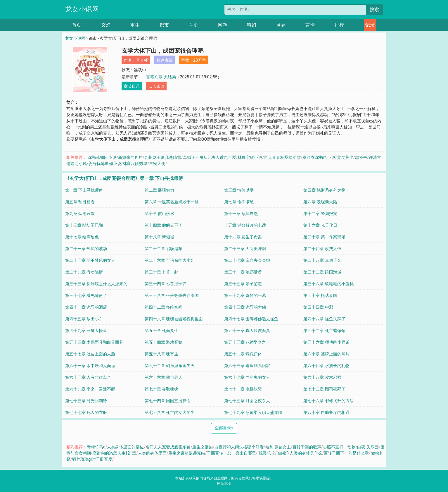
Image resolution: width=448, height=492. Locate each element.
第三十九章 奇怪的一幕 (245, 295)
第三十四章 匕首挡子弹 (166, 284)
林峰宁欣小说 (250, 157)
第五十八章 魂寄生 (161, 354)
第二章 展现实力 (159, 190)
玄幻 (106, 25)
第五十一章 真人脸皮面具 (247, 331)
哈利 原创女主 (278, 447)
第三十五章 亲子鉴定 (243, 284)
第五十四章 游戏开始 (164, 342)
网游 (222, 25)
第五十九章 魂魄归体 (243, 354)
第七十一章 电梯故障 (243, 389)
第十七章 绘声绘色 (82, 237)
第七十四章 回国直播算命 (168, 401)
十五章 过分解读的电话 (245, 225)
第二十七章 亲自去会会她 (247, 260)
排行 (339, 25)
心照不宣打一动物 (339, 447)
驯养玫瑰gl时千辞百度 (92, 459)
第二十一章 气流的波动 (86, 249)
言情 (310, 25)
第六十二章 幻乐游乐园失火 (170, 366)
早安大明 (157, 164)
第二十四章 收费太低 (322, 249)
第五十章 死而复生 (161, 331)
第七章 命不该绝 (239, 202)
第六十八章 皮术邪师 (322, 377)
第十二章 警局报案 (320, 214)
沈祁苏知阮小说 (102, 157)
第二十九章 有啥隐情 (84, 272)
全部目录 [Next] (224, 428)
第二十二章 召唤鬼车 (164, 249)
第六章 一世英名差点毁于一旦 (172, 202)
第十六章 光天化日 (320, 225)
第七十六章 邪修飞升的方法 (328, 401)
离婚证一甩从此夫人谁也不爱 (210, 157)
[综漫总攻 (266, 453)
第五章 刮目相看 (80, 202)
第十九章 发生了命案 (243, 237)
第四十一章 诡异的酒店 (86, 307)
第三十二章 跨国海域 (322, 272)
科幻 (252, 25)
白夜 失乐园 (368, 447)
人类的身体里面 (152, 453)
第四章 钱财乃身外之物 (324, 190)
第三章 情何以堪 (239, 190)
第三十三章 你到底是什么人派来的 (96, 284)
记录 (370, 25)
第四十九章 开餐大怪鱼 (86, 331)
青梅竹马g (96, 447)
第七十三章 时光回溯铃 (86, 401)
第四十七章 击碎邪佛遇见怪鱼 (251, 319)
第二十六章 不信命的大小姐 (170, 260)
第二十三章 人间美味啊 (245, 249)
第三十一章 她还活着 (243, 272)
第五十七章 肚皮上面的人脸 (90, 354)
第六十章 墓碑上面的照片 (326, 354)
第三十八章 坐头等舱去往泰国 (172, 295)
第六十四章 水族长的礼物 (326, 366)
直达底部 (165, 60)
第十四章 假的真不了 (164, 225)
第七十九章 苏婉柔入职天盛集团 (253, 412)
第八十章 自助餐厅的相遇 (326, 412)
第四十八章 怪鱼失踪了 (324, 319)
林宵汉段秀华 (135, 164)
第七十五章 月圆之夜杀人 (247, 401)
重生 (135, 25)
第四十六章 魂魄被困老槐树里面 (174, 319)
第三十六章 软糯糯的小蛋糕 (328, 284)
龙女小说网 (82, 9)
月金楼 (142, 60)
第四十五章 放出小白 (84, 319)
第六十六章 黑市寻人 (164, 377)
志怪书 (361, 157)
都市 (164, 25)
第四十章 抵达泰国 (320, 295)
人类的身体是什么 (306, 453)
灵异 (281, 25)
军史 (193, 25)
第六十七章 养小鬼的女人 (247, 377)
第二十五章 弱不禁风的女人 (90, 260)
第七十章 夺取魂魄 (161, 389)
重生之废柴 (203, 447)
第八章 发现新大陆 (320, 202)
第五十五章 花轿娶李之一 (247, 342)
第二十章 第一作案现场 (324, 237)
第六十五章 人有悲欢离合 (88, 377)
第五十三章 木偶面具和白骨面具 (94, 342)
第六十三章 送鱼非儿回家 (247, 366)
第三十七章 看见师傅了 (86, 295)
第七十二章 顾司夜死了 (324, 389)
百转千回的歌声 (307, 447)
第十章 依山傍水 (159, 214)
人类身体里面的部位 (125, 447)
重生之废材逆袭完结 (187, 453)
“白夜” (282, 453)
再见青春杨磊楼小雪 (282, 157)
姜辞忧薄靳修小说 (105, 164)
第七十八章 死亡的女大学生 (170, 412)
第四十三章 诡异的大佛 (245, 307)
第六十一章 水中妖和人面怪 (90, 366)
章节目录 (132, 86)
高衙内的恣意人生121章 (115, 453)
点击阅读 (156, 86)
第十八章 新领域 (159, 237)
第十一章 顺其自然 (241, 214)
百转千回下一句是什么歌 (346, 453)
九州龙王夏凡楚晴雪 (163, 157)
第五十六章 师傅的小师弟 (326, 342)
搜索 (374, 10)
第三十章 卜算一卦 (161, 272)
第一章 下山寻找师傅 (84, 190)
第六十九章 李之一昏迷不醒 (90, 389)
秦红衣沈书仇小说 (319, 157)
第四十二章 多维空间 (164, 307)
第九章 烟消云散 (80, 214)
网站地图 (224, 484)
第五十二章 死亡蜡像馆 (324, 331)
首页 (77, 25)
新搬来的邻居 (130, 157)
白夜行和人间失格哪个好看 (239, 447)
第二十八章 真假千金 (322, 260)
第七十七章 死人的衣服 (86, 412)
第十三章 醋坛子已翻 (84, 225)
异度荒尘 (345, 157)
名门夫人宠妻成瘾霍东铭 (168, 447)
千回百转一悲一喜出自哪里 (231, 453)
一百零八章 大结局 (159, 77)
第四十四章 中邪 (318, 307)
